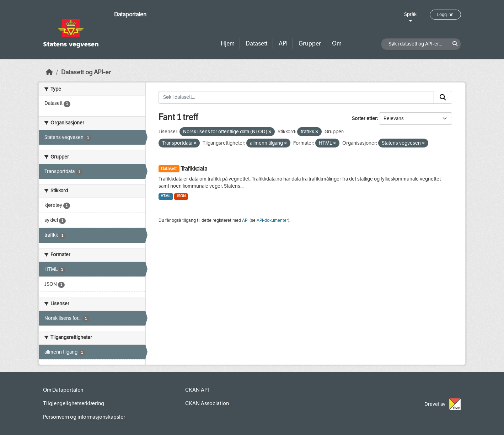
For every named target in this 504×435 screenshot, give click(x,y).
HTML (166, 196)
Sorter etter (364, 119)
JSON (181, 196)
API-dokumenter (272, 220)
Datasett (257, 44)
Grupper (310, 44)
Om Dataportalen (63, 390)
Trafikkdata (194, 169)
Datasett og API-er (86, 72)
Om (337, 44)
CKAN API (197, 390)
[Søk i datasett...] (296, 97)
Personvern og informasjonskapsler (84, 417)
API (283, 44)
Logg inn (445, 15)
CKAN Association (207, 403)
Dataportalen (130, 14)
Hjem (228, 44)
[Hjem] (49, 72)
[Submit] (443, 97)
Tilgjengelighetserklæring (74, 403)
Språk (410, 14)
